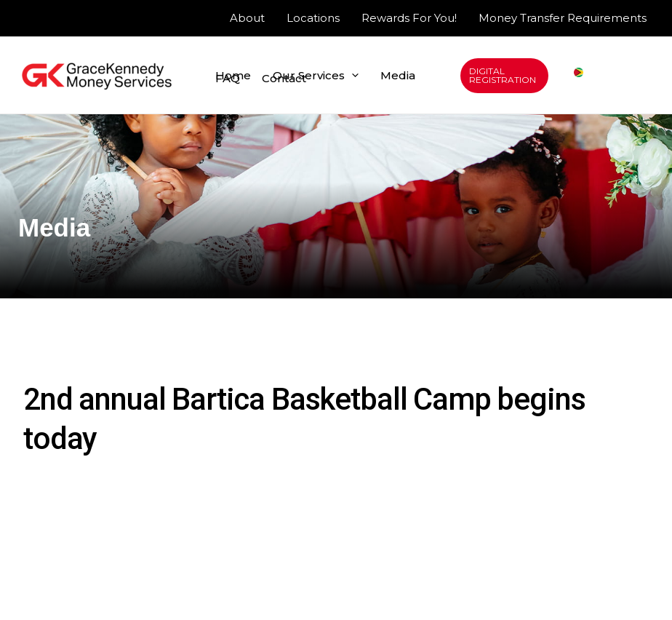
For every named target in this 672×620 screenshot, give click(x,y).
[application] (352, 75)
